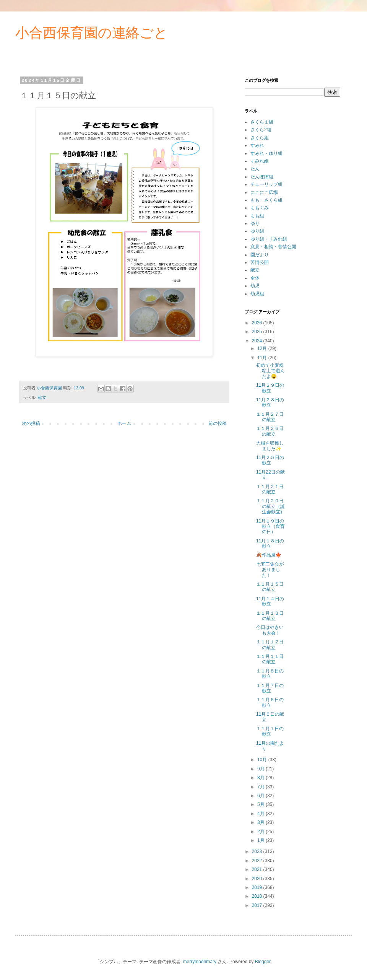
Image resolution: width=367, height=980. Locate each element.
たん (255, 169)
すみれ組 (260, 161)
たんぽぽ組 (262, 177)
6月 (261, 796)
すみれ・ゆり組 (266, 153)
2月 (261, 832)
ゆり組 (257, 231)
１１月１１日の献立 (270, 659)
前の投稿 (218, 423)
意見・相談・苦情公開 (273, 247)
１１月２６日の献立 (270, 431)
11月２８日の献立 (270, 402)
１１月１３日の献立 (270, 616)
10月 (263, 760)
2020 (258, 879)
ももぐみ (260, 208)
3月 (261, 822)
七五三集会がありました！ (270, 570)
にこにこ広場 (264, 192)
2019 (258, 887)
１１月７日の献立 (270, 688)
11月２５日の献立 (270, 460)
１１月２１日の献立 (270, 489)
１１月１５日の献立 (270, 587)
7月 (261, 787)
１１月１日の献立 (270, 731)
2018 (258, 896)
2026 (258, 323)
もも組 (257, 216)
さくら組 (260, 138)
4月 (261, 814)
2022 (258, 861)
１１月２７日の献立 (270, 417)
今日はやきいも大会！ (270, 630)
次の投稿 (31, 423)
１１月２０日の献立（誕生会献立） (270, 506)
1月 (261, 840)
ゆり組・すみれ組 (269, 239)
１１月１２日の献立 (270, 645)
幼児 (255, 286)
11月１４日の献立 (270, 601)
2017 (258, 905)
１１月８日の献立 (270, 674)
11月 (263, 358)
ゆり (255, 223)
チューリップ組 (266, 184)
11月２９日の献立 (270, 388)
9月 (261, 769)
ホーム (124, 423)
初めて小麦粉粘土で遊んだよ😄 (270, 371)
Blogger (263, 962)
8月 (261, 778)
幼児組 (257, 294)
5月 (261, 804)
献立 (42, 397)
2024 (258, 341)
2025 (258, 332)
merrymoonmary (200, 962)
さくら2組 (261, 130)
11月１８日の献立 (270, 544)
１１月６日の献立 (270, 702)
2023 (258, 851)
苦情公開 (260, 262)
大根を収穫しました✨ (270, 446)
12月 (263, 348)
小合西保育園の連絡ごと (92, 33)
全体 (255, 278)
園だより (260, 255)
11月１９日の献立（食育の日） (270, 527)
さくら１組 (262, 122)
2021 (258, 869)
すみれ (257, 145)
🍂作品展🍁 (269, 555)
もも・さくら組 (266, 200)
